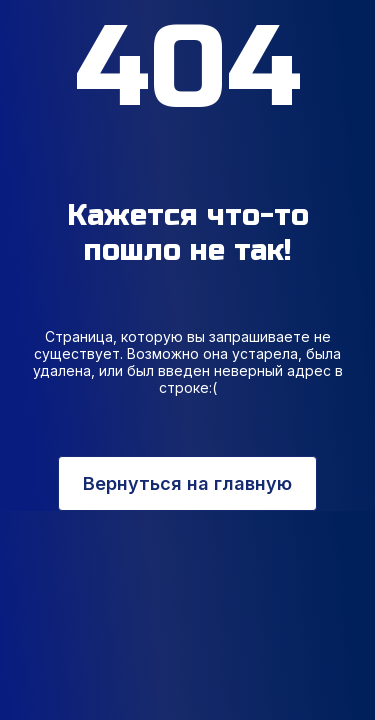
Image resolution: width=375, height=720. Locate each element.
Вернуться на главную (187, 483)
